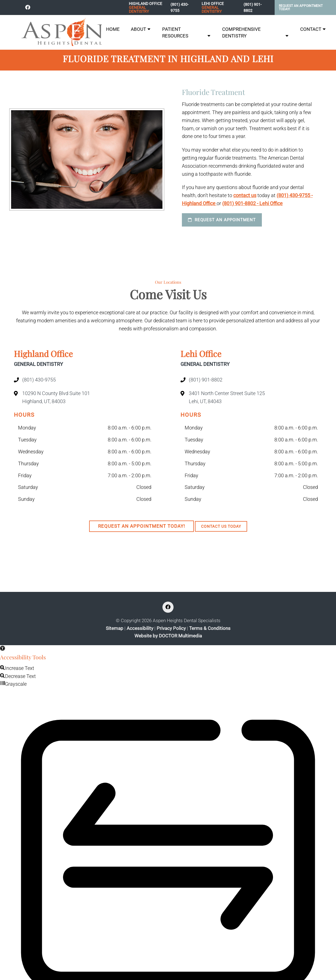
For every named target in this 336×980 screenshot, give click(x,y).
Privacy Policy (171, 628)
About (138, 29)
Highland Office (147, 7)
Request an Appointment (222, 220)
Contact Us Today (221, 526)
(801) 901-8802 (253, 7)
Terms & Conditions (210, 628)
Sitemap (115, 628)
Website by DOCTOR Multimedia (168, 636)
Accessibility (140, 628)
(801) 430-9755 (180, 7)
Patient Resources (175, 32)
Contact (311, 29)
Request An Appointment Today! (301, 7)
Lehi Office (220, 7)
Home (113, 29)
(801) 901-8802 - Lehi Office (252, 203)
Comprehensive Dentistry (241, 32)
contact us (245, 195)
